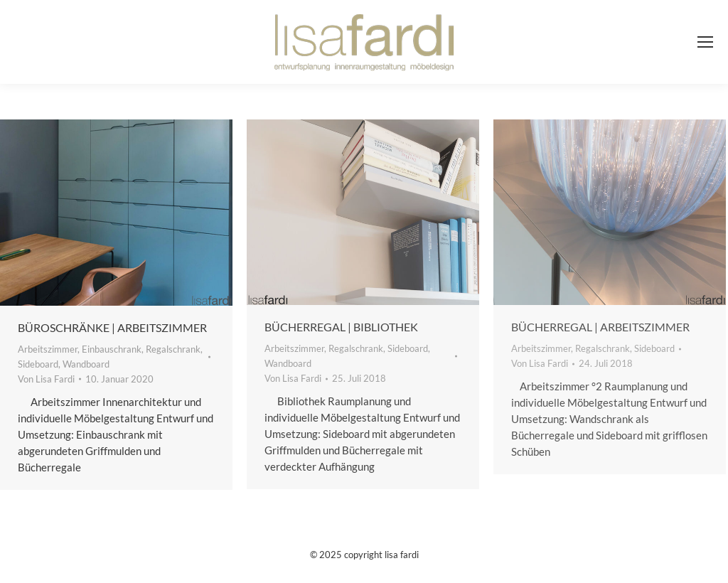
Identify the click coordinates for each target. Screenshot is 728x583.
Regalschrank (173, 349)
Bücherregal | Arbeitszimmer (600, 327)
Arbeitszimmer (48, 349)
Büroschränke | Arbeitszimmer (112, 327)
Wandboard (86, 364)
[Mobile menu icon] (705, 42)
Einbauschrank (112, 349)
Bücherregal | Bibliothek (341, 327)
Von (46, 379)
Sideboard (38, 364)
